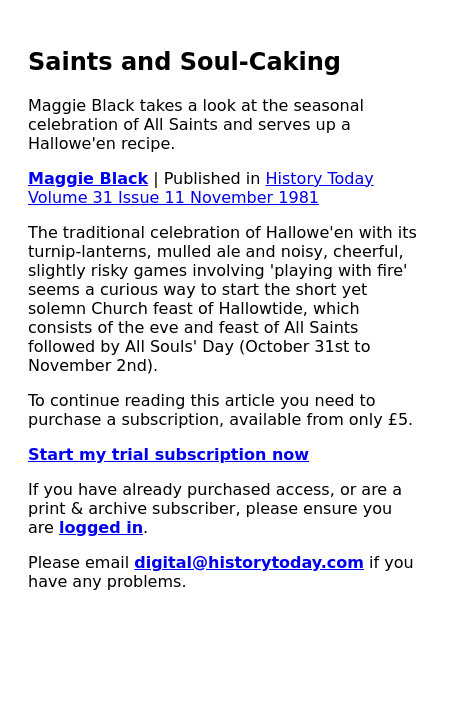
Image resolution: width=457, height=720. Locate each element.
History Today (320, 178)
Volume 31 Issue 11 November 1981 (173, 197)
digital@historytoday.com (249, 562)
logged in (101, 527)
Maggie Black (88, 178)
